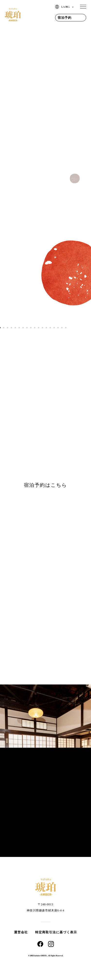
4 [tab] (11, 328)
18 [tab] (66, 328)
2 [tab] (4, 328)
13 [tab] (46, 328)
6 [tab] (19, 328)
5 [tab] (15, 328)
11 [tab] (39, 328)
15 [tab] (54, 328)
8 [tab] (27, 328)
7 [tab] (23, 328)
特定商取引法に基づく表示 (56, 932)
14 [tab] (50, 328)
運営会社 (21, 932)
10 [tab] (35, 328)
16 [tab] (58, 328)
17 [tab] (62, 328)
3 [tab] (8, 328)
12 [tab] (42, 328)
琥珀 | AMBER (13, 15)
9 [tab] (31, 328)
